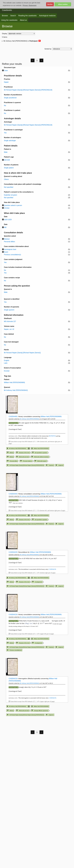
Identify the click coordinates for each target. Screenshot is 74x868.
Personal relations (26, 461)
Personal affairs (12, 461)
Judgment (59, 465)
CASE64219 (13, 679)
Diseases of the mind (23, 453)
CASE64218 (52, 569)
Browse (5, 16)
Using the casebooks (9, 20)
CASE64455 (13, 416)
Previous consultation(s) (14, 650)
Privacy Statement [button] (30, 5)
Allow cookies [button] (63, 4)
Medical (10, 453)
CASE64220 (13, 552)
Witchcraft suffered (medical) (40, 457)
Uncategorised (37, 582)
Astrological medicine (47, 16)
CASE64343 (13, 494)
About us (23, 20)
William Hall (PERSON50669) (51, 416)
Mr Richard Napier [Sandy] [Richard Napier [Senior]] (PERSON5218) (25, 465)
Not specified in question (40, 453)
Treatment (50, 465)
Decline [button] (50, 4)
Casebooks (7, 10)
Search (13, 16)
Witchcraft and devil (22, 457)
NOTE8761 (52, 436)
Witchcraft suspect (41, 461)
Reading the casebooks (27, 16)
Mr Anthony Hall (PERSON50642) (29, 419)
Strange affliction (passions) (40, 711)
